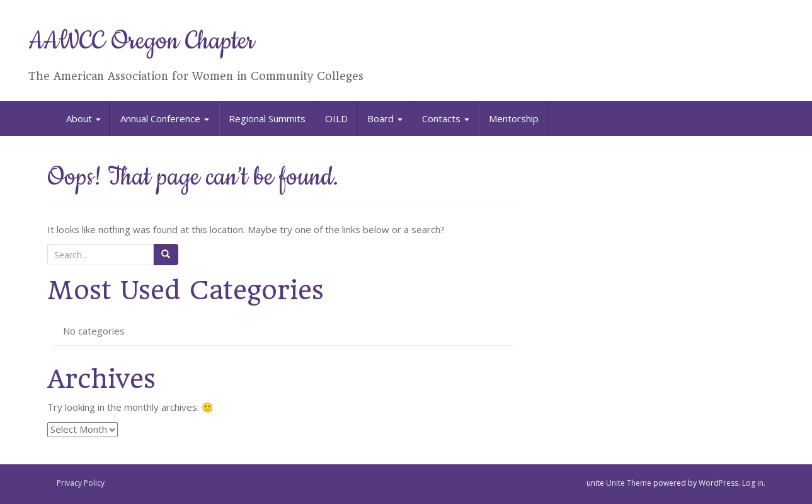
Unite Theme (629, 483)
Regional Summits (267, 118)
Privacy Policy (81, 483)
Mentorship (514, 118)
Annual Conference (165, 118)
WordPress (718, 483)
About (83, 118)
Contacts (446, 118)
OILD (336, 118)
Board (385, 118)
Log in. (754, 483)
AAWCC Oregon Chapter (141, 41)
